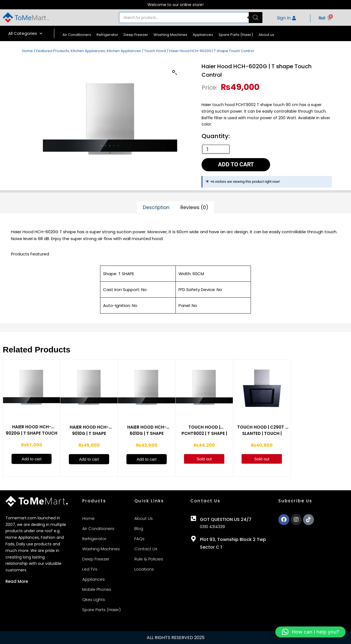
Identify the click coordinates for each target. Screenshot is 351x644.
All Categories (25, 34)
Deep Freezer (136, 35)
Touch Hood (155, 51)
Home (27, 51)
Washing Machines (170, 35)
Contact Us (146, 549)
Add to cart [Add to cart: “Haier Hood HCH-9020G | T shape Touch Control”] (32, 459)
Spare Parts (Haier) (236, 35)
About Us (144, 518)
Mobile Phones (97, 589)
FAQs (139, 539)
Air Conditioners (77, 35)
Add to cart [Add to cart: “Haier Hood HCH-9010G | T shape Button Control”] (89, 459)
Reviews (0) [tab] (194, 207)
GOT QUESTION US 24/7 (226, 519)
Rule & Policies (149, 559)
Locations (144, 569)
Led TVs (90, 569)
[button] (175, 73)
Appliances (203, 35)
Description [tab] (156, 207)
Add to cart (236, 164)
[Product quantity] (216, 149)
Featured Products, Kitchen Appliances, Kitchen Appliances (89, 51)
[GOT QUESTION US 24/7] (193, 518)
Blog (139, 528)
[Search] (256, 18)
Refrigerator (107, 35)
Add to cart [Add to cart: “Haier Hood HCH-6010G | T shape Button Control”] (147, 459)
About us (266, 35)
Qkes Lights (94, 599)
